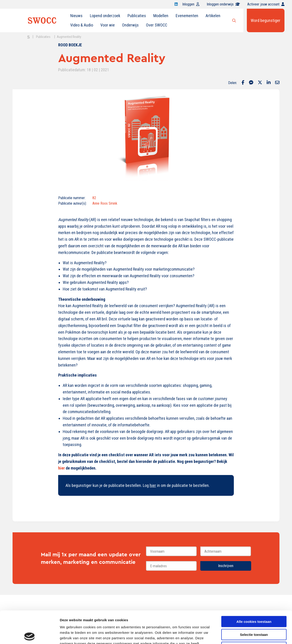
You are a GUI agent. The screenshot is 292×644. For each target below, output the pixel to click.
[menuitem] (76, 16)
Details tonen (246, 635)
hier (61, 468)
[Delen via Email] (277, 83)
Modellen (161, 16)
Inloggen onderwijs (223, 4)
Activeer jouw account (266, 4)
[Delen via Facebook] (243, 83)
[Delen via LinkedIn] (269, 83)
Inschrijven (226, 566)
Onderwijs (130, 25)
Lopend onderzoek (105, 16)
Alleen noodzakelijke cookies (254, 615)
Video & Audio (82, 25)
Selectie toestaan (254, 602)
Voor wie (108, 25)
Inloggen (191, 4)
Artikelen (213, 16)
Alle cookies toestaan (254, 589)
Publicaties (137, 16)
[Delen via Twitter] (260, 83)
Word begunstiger (266, 20)
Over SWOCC (157, 25)
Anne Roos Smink (105, 203)
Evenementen (187, 16)
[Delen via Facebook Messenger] (251, 83)
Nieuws (76, 16)
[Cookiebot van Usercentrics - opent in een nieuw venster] (30, 635)
